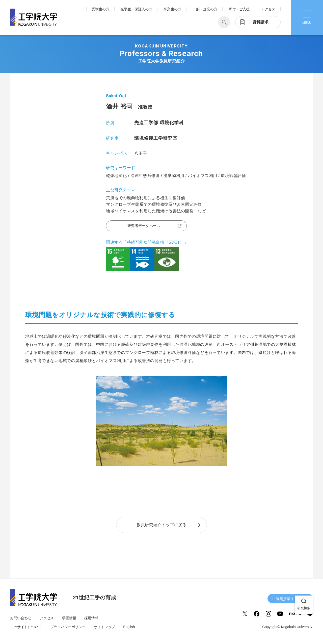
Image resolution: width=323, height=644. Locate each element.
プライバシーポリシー (68, 627)
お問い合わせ (21, 618)
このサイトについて (26, 627)
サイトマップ (104, 627)
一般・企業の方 (205, 9)
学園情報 (69, 618)
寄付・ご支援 (239, 9)
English (129, 627)
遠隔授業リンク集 (290, 599)
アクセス (268, 9)
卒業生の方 (172, 9)
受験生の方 (100, 9)
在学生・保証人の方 (136, 9)
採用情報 (91, 618)
